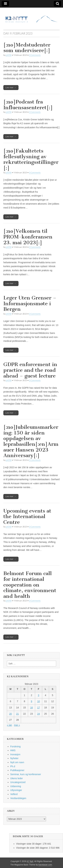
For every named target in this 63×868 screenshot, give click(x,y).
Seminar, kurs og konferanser (26, 774)
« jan (9, 725)
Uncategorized (18, 782)
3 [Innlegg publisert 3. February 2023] (38, 695)
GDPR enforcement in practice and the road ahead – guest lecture (30, 370)
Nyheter (14, 758)
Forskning (15, 746)
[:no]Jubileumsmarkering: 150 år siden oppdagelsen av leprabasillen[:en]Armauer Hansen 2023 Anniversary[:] (31, 441)
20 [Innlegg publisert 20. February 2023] (11, 714)
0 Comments (35, 55)
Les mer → (11, 88)
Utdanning (16, 786)
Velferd (14, 794)
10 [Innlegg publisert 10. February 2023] (38, 701)
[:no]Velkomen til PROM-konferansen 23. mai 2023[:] (28, 237)
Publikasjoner (17, 770)
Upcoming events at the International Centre (27, 517)
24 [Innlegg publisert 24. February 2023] (38, 714)
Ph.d (13, 766)
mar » (17, 725)
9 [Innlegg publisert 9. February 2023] (32, 701)
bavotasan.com (45, 865)
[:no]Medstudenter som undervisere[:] (27, 48)
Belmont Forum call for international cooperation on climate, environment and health (30, 585)
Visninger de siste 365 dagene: (33, 848)
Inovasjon (15, 754)
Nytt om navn (17, 762)
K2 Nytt (30, 861)
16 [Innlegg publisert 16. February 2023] (32, 708)
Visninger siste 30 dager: (29, 844)
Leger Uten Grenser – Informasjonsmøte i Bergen (30, 303)
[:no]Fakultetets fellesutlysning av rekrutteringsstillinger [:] (31, 159)
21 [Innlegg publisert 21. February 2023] (17, 714)
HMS (13, 750)
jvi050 (9, 55)
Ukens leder (17, 778)
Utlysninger (16, 790)
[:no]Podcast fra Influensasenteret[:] (28, 105)
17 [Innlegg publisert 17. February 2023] (38, 708)
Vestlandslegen (18, 798)
